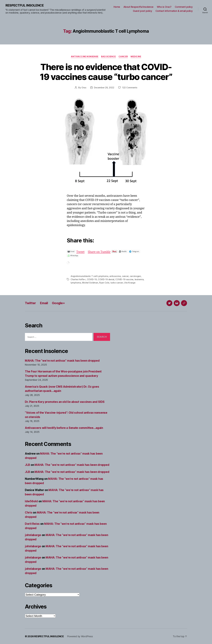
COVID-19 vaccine (124, 279)
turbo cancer (117, 283)
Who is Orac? (164, 7)
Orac (84, 88)
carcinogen (135, 276)
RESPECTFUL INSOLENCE (25, 5)
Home (117, 7)
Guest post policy (143, 11)
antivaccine (115, 276)
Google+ (58, 303)
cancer (125, 276)
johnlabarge (33, 535)
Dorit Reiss (32, 524)
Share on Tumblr (99, 251)
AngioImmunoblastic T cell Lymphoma (89, 276)
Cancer (123, 57)
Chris (29, 513)
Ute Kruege (130, 283)
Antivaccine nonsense (85, 57)
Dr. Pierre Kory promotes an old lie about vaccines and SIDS (65, 402)
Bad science (109, 57)
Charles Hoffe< (78, 279)
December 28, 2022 (104, 88)
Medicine (136, 57)
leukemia (139, 279)
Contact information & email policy (174, 11)
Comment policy (184, 7)
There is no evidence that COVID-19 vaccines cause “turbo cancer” (106, 72)
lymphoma (76, 283)
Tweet (81, 251)
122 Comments (130, 88)
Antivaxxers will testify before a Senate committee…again (64, 428)
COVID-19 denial (106, 279)
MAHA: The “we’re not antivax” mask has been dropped (62, 361)
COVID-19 (92, 279)
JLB (27, 465)
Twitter (30, 303)
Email (44, 303)
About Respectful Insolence (138, 7)
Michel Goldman (90, 283)
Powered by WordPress (80, 636)
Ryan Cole (104, 283)
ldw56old (31, 501)
